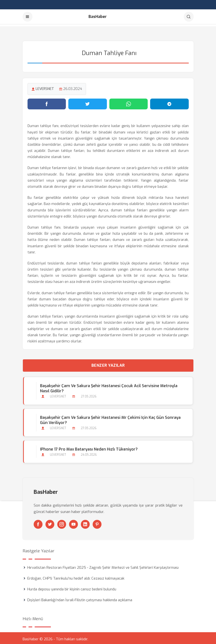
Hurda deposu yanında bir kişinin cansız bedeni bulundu (72, 587)
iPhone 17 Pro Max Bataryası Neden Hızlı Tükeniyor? (88, 447)
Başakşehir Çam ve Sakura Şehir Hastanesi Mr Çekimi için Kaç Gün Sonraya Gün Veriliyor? (110, 418)
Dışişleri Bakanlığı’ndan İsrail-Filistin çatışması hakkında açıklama (80, 598)
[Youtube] (73, 522)
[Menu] (28, 17)
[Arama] (189, 17)
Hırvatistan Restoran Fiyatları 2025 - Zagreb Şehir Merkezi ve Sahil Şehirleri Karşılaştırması (103, 566)
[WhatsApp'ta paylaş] (129, 102)
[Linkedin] (85, 522)
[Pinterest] (97, 522)
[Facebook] (38, 522)
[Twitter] (50, 522)
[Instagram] (62, 522)
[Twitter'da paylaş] (88, 102)
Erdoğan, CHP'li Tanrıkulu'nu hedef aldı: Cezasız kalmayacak (76, 576)
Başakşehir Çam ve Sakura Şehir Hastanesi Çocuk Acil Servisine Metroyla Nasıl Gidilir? (108, 386)
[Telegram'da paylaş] (169, 102)
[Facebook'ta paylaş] (47, 102)
